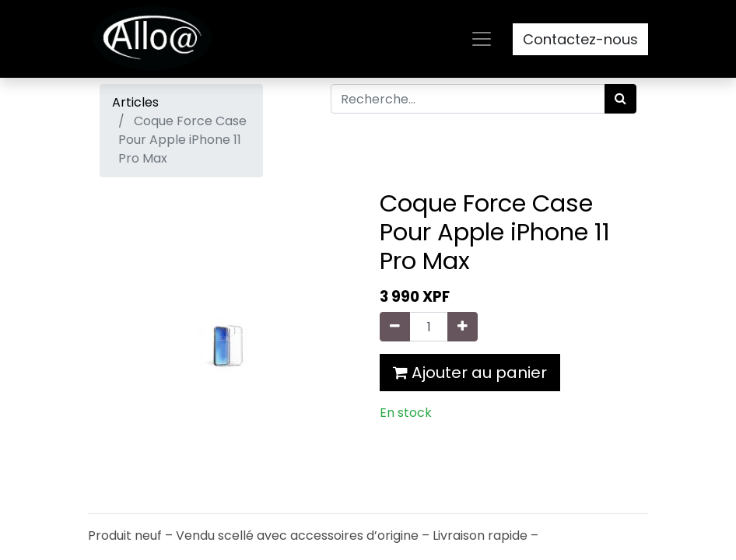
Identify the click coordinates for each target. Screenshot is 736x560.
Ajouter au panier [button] (470, 373)
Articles (135, 102)
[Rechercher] (620, 99)
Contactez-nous (580, 39)
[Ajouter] (463, 327)
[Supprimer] (395, 327)
